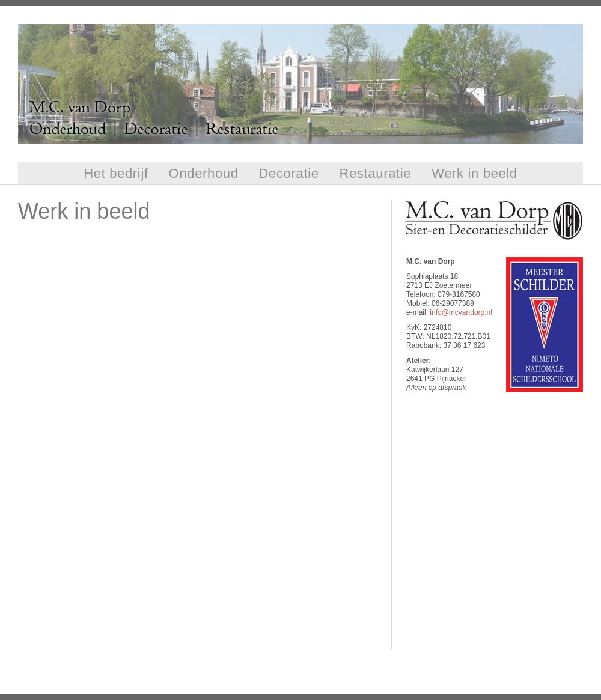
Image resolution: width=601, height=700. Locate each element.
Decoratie (289, 173)
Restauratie (375, 173)
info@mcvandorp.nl (461, 312)
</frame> (493, 519)
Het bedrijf (116, 173)
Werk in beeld (474, 173)
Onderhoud (204, 173)
